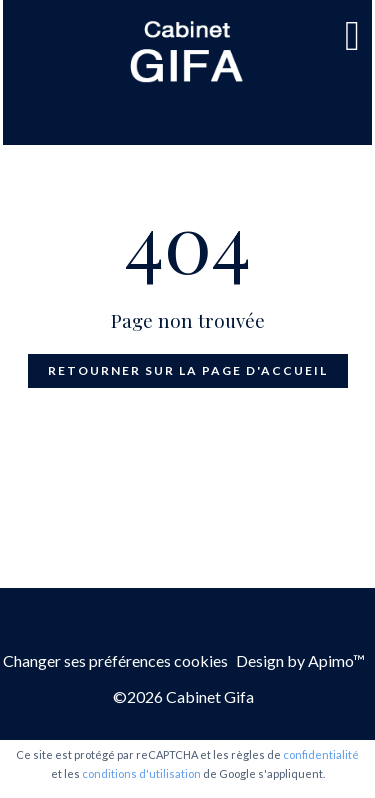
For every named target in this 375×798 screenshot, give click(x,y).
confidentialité (321, 754)
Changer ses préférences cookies (115, 660)
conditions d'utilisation (141, 773)
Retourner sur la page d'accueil (188, 370)
